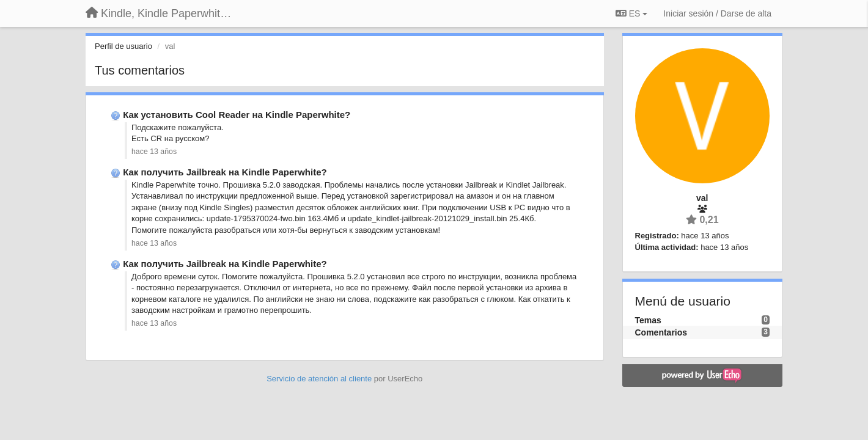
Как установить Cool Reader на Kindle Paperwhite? (237, 115)
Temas (648, 320)
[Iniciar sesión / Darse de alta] (717, 13)
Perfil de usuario (123, 46)
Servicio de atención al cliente (320, 379)
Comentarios (661, 332)
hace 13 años (154, 152)
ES (631, 13)
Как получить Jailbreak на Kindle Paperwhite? (225, 172)
